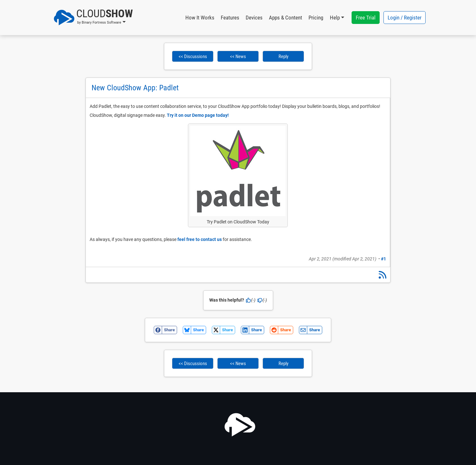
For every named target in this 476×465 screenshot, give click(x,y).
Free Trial (366, 18)
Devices (254, 18)
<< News (238, 56)
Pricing (316, 18)
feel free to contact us (200, 239)
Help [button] (335, 18)
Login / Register (405, 18)
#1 (383, 259)
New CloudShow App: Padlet (135, 88)
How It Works (200, 18)
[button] (93, 18)
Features (230, 18)
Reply (283, 56)
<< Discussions (193, 56)
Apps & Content (286, 18)
